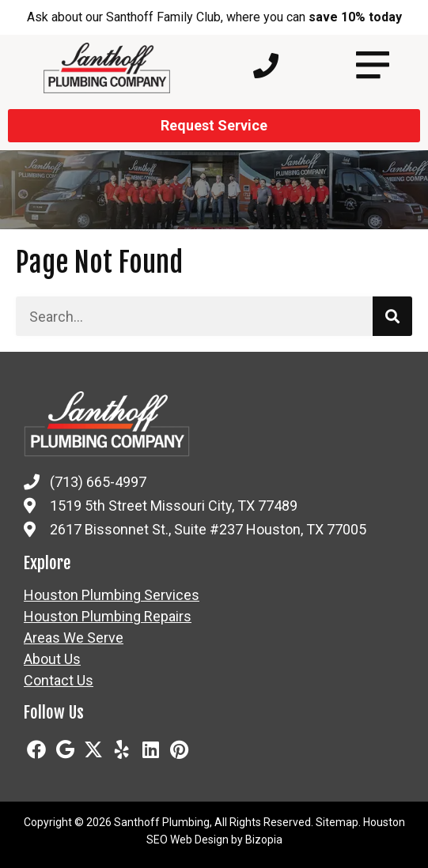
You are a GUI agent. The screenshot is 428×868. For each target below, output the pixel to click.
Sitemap (337, 822)
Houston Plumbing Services (112, 595)
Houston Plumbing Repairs (108, 617)
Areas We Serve (74, 638)
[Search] (392, 316)
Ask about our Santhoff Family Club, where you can (214, 17)
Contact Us (59, 681)
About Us (52, 659)
